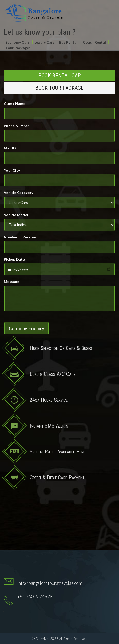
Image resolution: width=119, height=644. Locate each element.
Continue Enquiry (26, 328)
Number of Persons (20, 237)
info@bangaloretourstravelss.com (50, 583)
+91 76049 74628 (35, 597)
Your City (12, 170)
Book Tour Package (60, 88)
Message (11, 282)
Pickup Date (14, 259)
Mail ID (10, 148)
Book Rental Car (60, 76)
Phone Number (17, 126)
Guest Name (15, 104)
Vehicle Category (19, 193)
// (60, 225)
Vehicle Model (16, 215)
